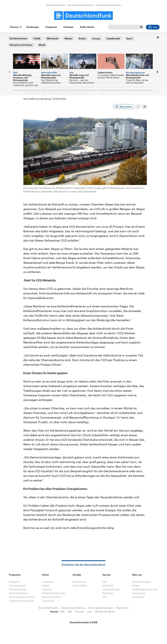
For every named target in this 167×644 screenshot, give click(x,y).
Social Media (80, 585)
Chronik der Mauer (105, 612)
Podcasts (68, 27)
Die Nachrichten (18, 589)
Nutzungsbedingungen (101, 608)
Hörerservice (79, 582)
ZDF (70, 612)
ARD (62, 612)
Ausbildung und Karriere (145, 589)
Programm (51, 27)
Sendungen (33, 27)
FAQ (105, 582)
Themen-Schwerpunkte (21, 601)
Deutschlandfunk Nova (109, 5)
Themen (14, 27)
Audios (46, 585)
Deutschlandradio (56, 5)
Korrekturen (138, 597)
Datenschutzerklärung (73, 608)
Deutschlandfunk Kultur (81, 5)
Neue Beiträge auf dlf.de (22, 597)
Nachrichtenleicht (19, 593)
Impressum (122, 608)
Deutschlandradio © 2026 (84, 622)
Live (153, 27)
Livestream (48, 582)
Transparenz (139, 593)
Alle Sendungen (18, 585)
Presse (136, 585)
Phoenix (80, 612)
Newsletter (108, 585)
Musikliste (108, 593)
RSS (105, 597)
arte (89, 612)
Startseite (13, 38)
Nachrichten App (51, 597)
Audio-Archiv (87, 27)
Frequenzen (48, 601)
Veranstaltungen (111, 589)
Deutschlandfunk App (54, 593)
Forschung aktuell (30, 38)
